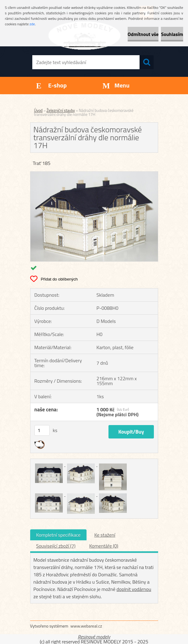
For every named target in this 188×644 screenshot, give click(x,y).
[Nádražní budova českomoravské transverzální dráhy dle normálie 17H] (94, 174)
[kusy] (42, 430)
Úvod (38, 110)
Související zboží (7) (56, 546)
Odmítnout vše (143, 34)
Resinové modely (94, 637)
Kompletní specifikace (59, 535)
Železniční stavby (61, 110)
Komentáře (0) (104, 546)
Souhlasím (172, 34)
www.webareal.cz (86, 626)
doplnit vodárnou (134, 589)
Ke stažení (105, 535)
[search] (147, 62)
